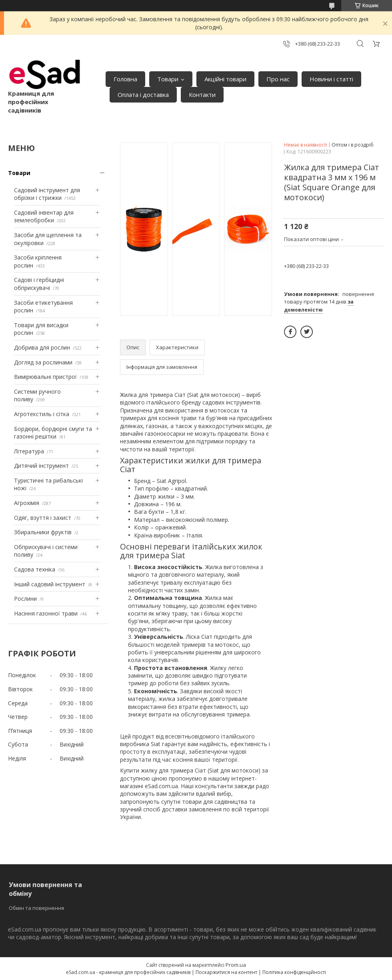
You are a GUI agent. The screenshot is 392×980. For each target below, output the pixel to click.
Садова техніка (35, 569)
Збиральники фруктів (43, 532)
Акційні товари (225, 79)
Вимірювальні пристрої (45, 377)
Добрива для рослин (42, 347)
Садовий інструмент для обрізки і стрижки (47, 194)
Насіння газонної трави (46, 613)
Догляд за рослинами (43, 362)
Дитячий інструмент (41, 466)
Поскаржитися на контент (226, 972)
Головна (125, 79)
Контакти (202, 95)
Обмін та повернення (36, 908)
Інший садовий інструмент (50, 584)
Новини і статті (331, 79)
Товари (168, 79)
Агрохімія (27, 503)
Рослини (25, 599)
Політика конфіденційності (294, 972)
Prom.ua (236, 965)
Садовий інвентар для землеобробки (44, 216)
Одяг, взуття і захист (43, 518)
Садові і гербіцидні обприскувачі (39, 284)
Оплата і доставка (143, 95)
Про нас (278, 79)
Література (29, 451)
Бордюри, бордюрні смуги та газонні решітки (53, 433)
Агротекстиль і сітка (42, 414)
